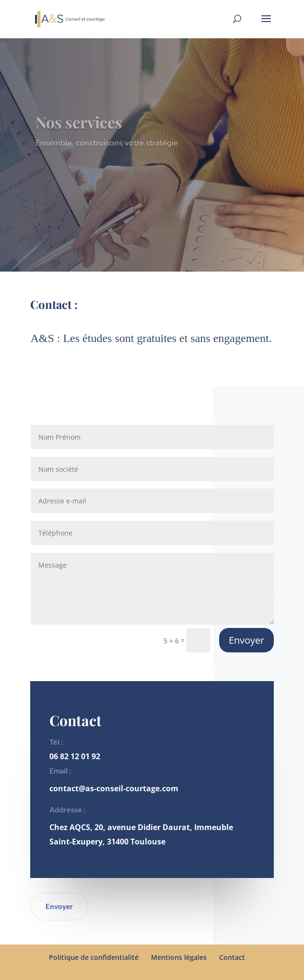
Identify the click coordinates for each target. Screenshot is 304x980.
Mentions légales (179, 957)
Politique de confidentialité (94, 957)
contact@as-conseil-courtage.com (114, 788)
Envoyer (246, 640)
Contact (232, 957)
